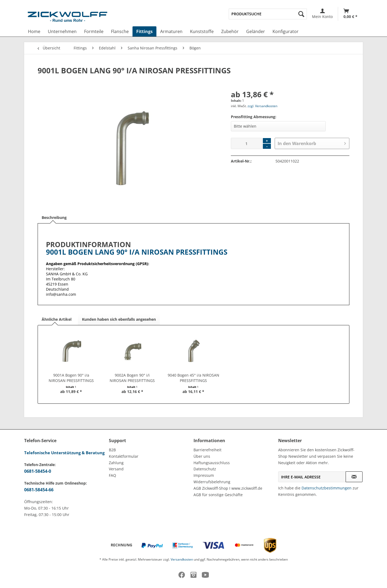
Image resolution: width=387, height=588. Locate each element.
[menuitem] (268, 14)
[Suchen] (301, 14)
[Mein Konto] (322, 14)
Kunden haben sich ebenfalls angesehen (119, 319)
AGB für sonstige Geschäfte (218, 495)
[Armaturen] (171, 31)
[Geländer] (256, 31)
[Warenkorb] (350, 14)
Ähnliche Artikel (57, 319)
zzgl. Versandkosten (262, 106)
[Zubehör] (230, 31)
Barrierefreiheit (207, 450)
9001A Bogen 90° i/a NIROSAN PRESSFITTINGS (71, 378)
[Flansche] (120, 31)
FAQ (112, 475)
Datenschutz (205, 469)
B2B (112, 450)
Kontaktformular (124, 456)
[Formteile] (94, 31)
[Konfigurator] (286, 31)
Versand (116, 469)
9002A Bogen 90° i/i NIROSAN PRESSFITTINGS (132, 378)
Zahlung (116, 463)
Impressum (204, 475)
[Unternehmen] (62, 31)
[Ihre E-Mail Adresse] (312, 477)
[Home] (34, 31)
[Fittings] (144, 31)
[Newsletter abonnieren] (354, 477)
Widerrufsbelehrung (212, 482)
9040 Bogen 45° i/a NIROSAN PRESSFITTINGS (193, 378)
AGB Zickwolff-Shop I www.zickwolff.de (228, 488)
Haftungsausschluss (212, 463)
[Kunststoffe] (202, 31)
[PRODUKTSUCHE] (268, 14)
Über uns (202, 456)
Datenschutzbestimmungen (327, 488)
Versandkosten (182, 559)
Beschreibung (54, 217)
